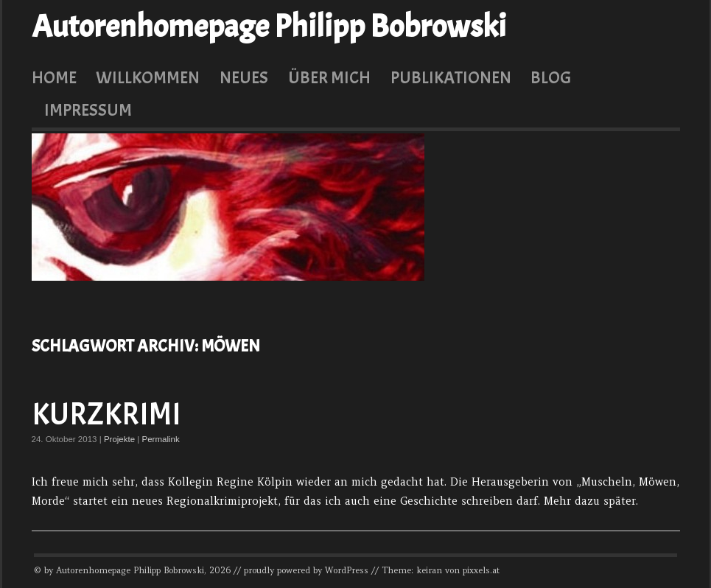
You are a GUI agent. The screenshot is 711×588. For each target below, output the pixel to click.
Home (54, 77)
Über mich (329, 77)
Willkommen (148, 77)
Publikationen (451, 77)
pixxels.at (481, 570)
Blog (551, 77)
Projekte (119, 439)
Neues (244, 77)
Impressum (88, 110)
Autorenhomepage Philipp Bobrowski (269, 27)
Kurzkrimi (106, 414)
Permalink (161, 439)
